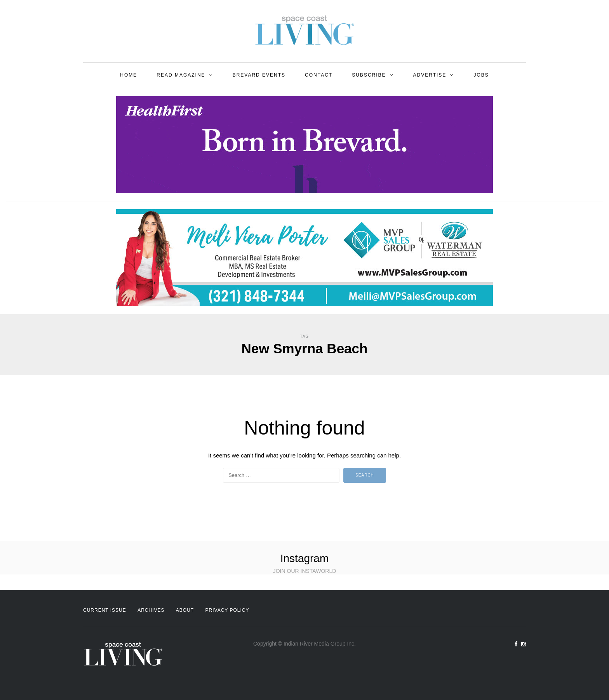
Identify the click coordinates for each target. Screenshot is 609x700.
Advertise (430, 75)
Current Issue (105, 610)
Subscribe (369, 75)
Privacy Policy (227, 610)
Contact (319, 75)
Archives (151, 610)
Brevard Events (259, 75)
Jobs (481, 75)
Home (129, 75)
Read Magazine (181, 75)
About (185, 610)
